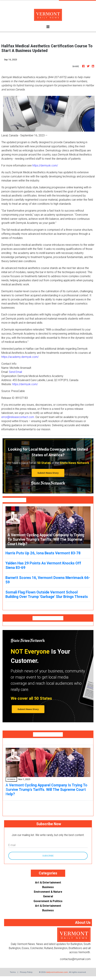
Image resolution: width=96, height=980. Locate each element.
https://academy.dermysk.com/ (20, 357)
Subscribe (48, 856)
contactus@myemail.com (75, 959)
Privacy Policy (26, 972)
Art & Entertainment (48, 882)
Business (48, 887)
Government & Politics (48, 901)
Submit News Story (48, 473)
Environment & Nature (48, 892)
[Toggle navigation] (48, 27)
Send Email (15, 372)
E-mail (12, 845)
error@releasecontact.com (18, 417)
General (48, 896)
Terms (13, 972)
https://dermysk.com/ (45, 165)
